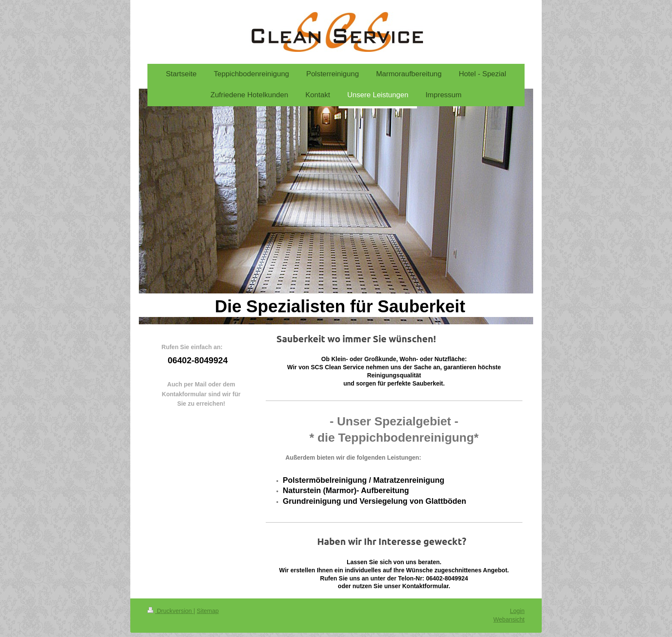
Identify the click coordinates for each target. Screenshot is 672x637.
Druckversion (170, 611)
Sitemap (208, 611)
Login (517, 611)
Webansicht (509, 619)
